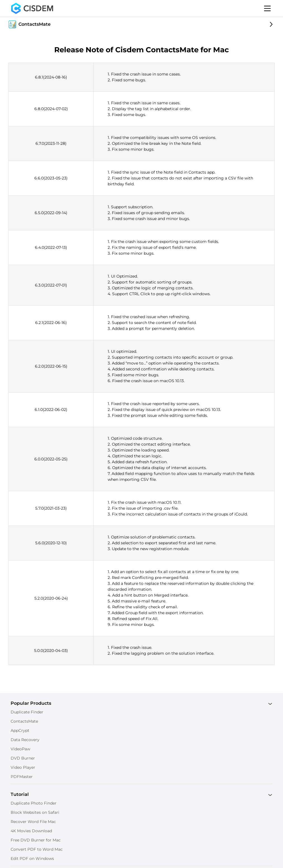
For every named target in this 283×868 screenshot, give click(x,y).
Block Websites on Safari (35, 812)
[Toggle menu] (267, 8)
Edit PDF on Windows (32, 858)
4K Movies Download (31, 831)
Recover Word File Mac (33, 822)
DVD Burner (23, 758)
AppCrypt (20, 730)
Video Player (23, 767)
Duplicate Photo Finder (34, 803)
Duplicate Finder (27, 712)
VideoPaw (20, 749)
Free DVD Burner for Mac (36, 840)
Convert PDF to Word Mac (37, 849)
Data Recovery (25, 740)
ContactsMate (24, 721)
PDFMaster (22, 777)
